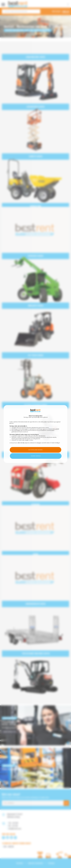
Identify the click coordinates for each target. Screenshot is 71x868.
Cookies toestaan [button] (36, 456)
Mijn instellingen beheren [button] (36, 450)
